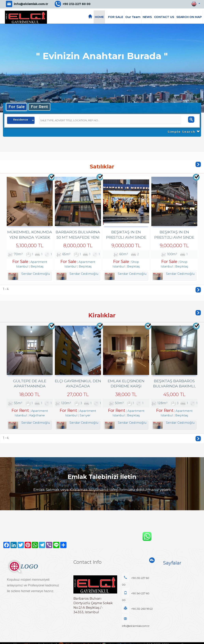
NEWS (147, 17)
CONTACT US (164, 17)
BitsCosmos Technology (79, 637)
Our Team (133, 17)
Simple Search (183, 132)
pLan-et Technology (119, 637)
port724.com (28, 637)
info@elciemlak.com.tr (31, 4)
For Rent (40, 107)
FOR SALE (116, 17)
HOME (99, 17)
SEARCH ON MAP (189, 17)
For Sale (17, 107)
